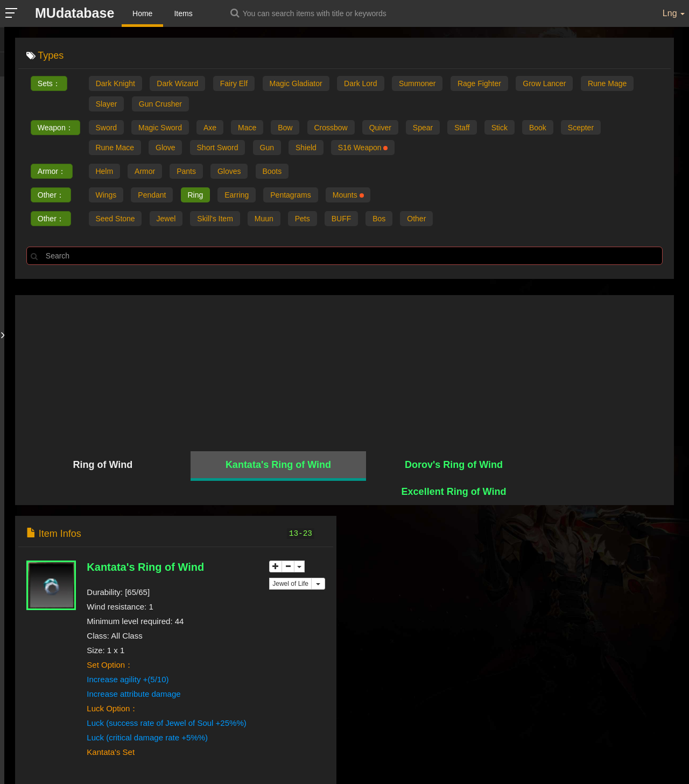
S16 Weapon (365, 148)
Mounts (349, 195)
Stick (502, 128)
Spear (425, 128)
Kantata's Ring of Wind (262, 465)
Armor (145, 172)
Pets (304, 219)
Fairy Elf (234, 83)
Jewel (166, 219)
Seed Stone (115, 219)
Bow (286, 128)
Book (540, 128)
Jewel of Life (290, 559)
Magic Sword (161, 128)
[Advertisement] (344, 371)
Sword (107, 128)
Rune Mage (607, 83)
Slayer (107, 104)
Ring (196, 195)
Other (419, 219)
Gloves (230, 172)
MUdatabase (75, 13)
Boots (273, 172)
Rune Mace (115, 148)
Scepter (584, 128)
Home (143, 13)
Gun (268, 148)
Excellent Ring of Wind (592, 465)
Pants (187, 172)
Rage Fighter (479, 83)
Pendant (152, 195)
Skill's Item (216, 219)
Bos (381, 219)
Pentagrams (292, 195)
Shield (307, 148)
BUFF (343, 219)
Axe (210, 128)
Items (184, 13)
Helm (105, 172)
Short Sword (218, 148)
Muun (265, 219)
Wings (106, 195)
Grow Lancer (544, 83)
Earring (238, 195)
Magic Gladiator (296, 83)
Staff (464, 128)
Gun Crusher (160, 104)
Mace (248, 128)
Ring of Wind (97, 465)
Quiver (382, 128)
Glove (166, 148)
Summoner (417, 83)
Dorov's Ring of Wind (427, 465)
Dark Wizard (177, 83)
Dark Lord (360, 83)
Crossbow (332, 128)
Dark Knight (115, 83)
